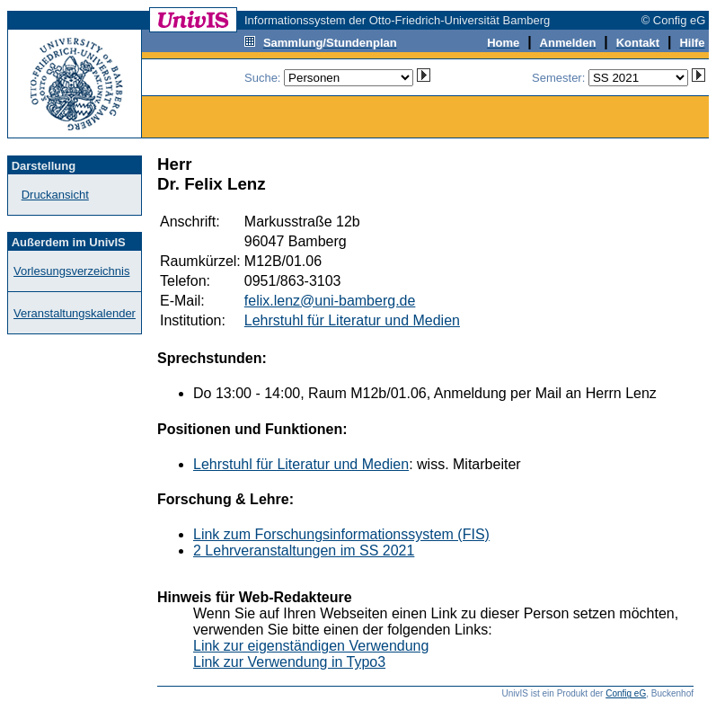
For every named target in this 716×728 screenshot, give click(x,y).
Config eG (626, 693)
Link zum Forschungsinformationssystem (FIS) (341, 534)
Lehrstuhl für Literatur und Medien (352, 320)
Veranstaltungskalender (75, 313)
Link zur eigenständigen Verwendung (311, 646)
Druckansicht (55, 195)
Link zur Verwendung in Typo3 (289, 662)
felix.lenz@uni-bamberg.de (330, 301)
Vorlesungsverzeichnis (71, 271)
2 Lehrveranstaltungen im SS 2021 (304, 550)
